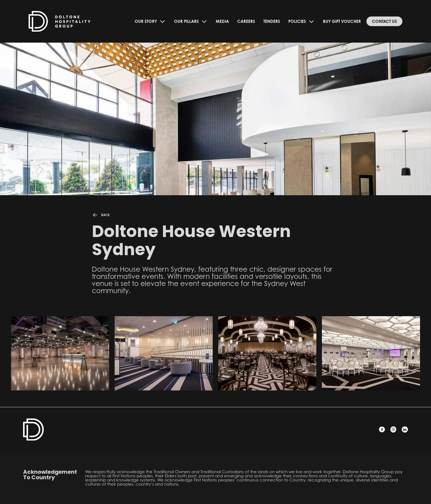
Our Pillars (191, 21)
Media (222, 21)
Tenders (272, 21)
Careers (246, 21)
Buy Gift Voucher (342, 21)
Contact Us (384, 21)
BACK (101, 215)
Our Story (150, 21)
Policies (302, 21)
